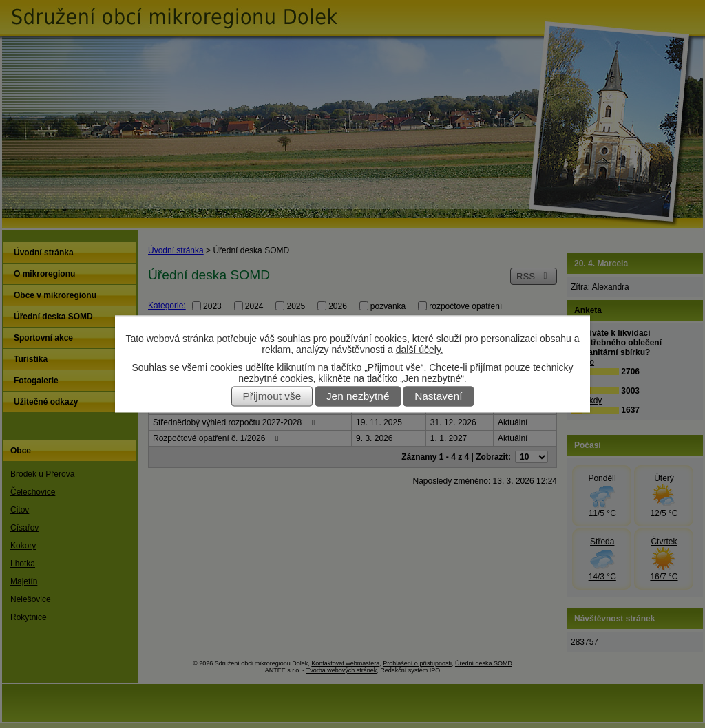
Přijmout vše (272, 397)
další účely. (420, 350)
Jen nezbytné (358, 397)
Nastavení (438, 397)
